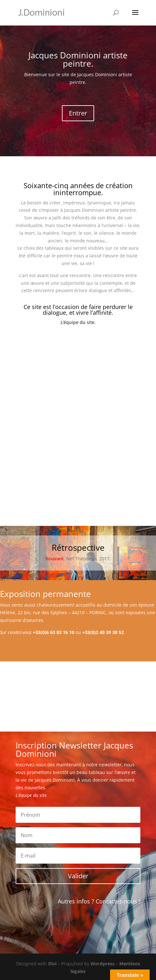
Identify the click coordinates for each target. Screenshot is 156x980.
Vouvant (55, 559)
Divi (52, 964)
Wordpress (103, 964)
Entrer (78, 113)
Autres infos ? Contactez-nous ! (99, 901)
